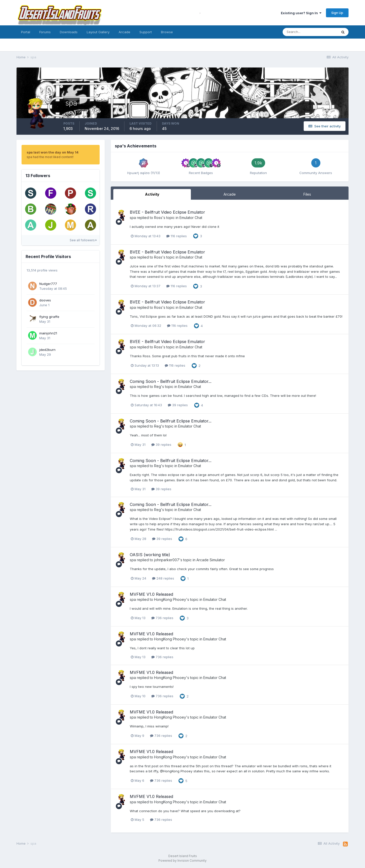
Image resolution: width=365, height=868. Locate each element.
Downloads (69, 32)
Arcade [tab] (230, 194)
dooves (45, 300)
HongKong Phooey (170, 599)
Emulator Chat (191, 218)
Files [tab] (307, 194)
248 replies (163, 578)
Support (146, 32)
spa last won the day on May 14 (53, 152)
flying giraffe (49, 317)
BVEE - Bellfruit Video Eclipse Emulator (167, 212)
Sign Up (337, 13)
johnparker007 (167, 560)
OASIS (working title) (150, 555)
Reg (158, 387)
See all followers (83, 240)
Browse (167, 32)
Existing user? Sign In (301, 13)
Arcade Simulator (211, 560)
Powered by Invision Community (182, 861)
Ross (158, 218)
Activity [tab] (152, 194)
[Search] (310, 32)
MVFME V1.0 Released (151, 594)
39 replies (178, 405)
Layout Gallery (98, 32)
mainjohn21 (48, 333)
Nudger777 (48, 284)
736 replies (162, 618)
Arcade (124, 32)
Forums (45, 32)
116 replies (177, 236)
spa (133, 218)
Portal (26, 32)
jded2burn (47, 350)
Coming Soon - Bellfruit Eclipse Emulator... (171, 381)
